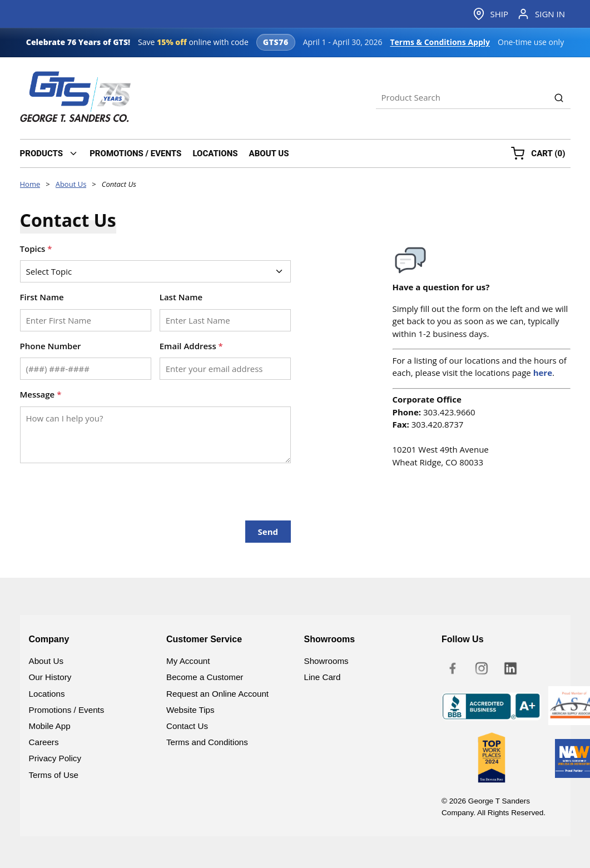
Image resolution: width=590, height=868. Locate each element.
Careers (44, 742)
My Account (188, 661)
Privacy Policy (55, 758)
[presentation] (105, 488)
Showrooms (326, 661)
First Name (42, 297)
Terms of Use (54, 775)
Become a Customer (205, 677)
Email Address (191, 346)
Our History (50, 677)
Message (41, 394)
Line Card (323, 677)
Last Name (181, 297)
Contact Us (187, 726)
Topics (36, 249)
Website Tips (190, 710)
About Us (46, 661)
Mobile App (50, 726)
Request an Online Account (217, 694)
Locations (47, 694)
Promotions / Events (67, 710)
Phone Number (51, 346)
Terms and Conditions (207, 742)
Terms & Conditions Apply (440, 42)
